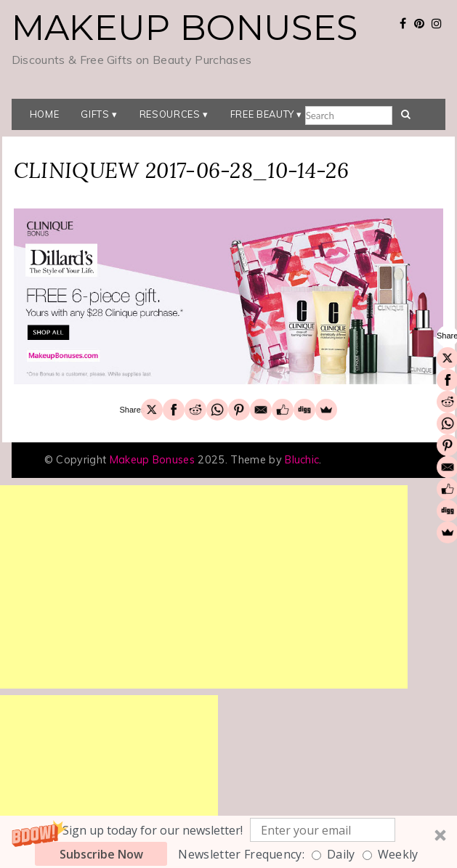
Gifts (95, 114)
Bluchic (302, 460)
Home (45, 114)
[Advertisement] (204, 587)
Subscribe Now (101, 854)
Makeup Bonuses (185, 28)
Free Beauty (262, 114)
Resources (170, 114)
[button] (228, 842)
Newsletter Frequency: (241, 854)
